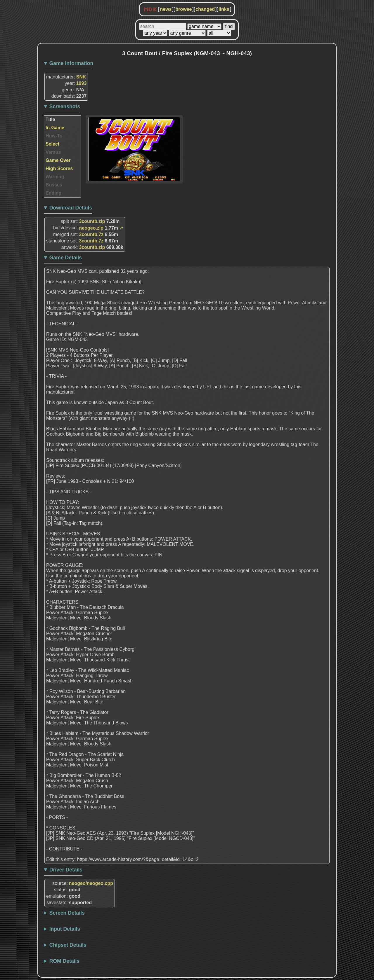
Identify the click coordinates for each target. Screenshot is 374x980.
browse (183, 9)
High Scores (59, 168)
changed (205, 9)
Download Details (71, 208)
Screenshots (65, 106)
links (224, 9)
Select (52, 144)
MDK (150, 10)
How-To (54, 136)
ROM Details (65, 961)
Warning (55, 177)
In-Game (55, 128)
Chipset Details (68, 945)
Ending (53, 193)
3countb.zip (92, 221)
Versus (53, 152)
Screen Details (67, 913)
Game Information (71, 63)
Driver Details (66, 870)
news (166, 9)
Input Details (65, 929)
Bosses (54, 185)
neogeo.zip (91, 228)
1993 (82, 83)
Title (50, 119)
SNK (81, 77)
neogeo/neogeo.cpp (91, 883)
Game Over (58, 160)
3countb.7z (91, 234)
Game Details (66, 258)
